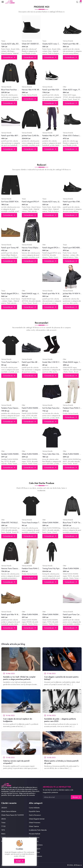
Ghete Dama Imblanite (9, 811)
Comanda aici (9, 57)
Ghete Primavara (35, 822)
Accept (20, 861)
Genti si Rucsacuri (35, 815)
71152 (3, 826)
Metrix (3, 834)
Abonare (76, 797)
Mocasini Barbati (35, 834)
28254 (4, 819)
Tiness (3, 822)
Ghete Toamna (34, 826)
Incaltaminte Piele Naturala (38, 830)
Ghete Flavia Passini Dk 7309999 (13, 815)
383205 (4, 808)
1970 (3, 830)
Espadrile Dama (34, 811)
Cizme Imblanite (34, 808)
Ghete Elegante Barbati (37, 819)
